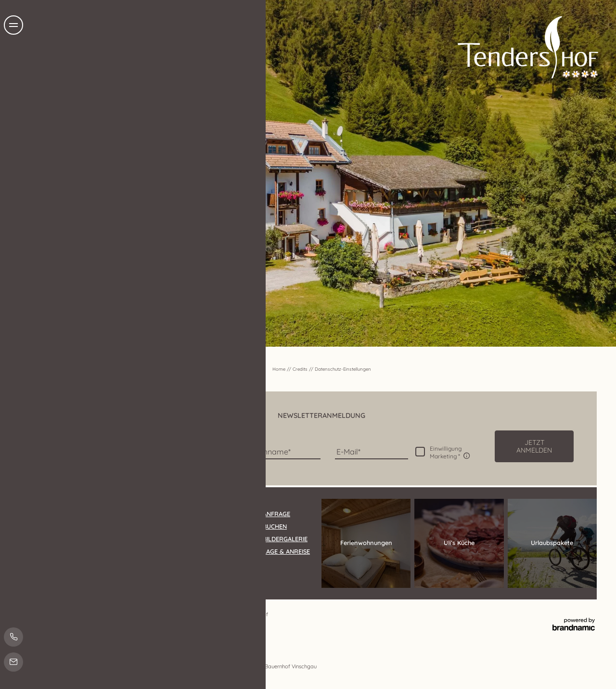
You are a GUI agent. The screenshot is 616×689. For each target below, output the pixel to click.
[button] (534, 446)
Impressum (81, 614)
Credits (301, 369)
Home (280, 369)
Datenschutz (113, 614)
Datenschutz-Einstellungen (163, 614)
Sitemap (209, 614)
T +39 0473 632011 (128, 572)
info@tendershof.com (191, 572)
